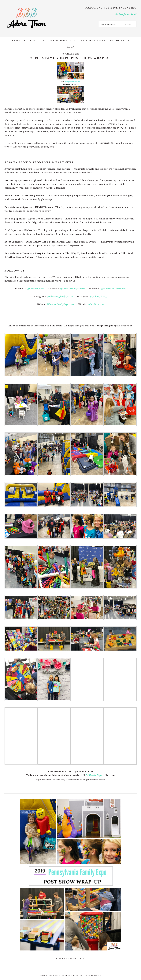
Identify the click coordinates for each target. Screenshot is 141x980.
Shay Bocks (95, 976)
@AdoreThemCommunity (113, 289)
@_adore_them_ (98, 296)
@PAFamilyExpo (35, 289)
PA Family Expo (94, 775)
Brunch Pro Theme (73, 976)
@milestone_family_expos (60, 296)
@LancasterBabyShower (72, 289)
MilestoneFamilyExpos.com (60, 304)
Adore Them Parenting (27, 18)
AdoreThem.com (96, 304)
